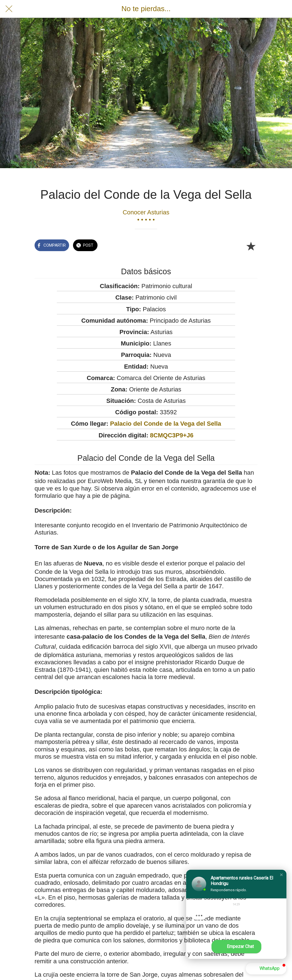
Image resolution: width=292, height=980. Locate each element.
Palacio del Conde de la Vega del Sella (166, 424)
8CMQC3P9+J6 (172, 435)
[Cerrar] (9, 9)
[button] (281, 875)
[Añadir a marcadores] (251, 246)
